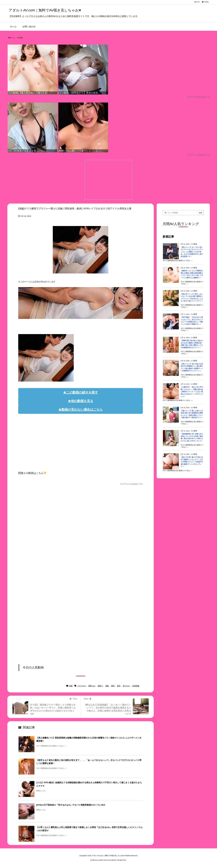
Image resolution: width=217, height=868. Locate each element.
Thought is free (121, 860)
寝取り (100, 686)
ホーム (12, 38)
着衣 (119, 686)
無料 (113, 686)
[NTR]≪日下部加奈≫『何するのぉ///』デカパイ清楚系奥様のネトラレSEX (71, 805)
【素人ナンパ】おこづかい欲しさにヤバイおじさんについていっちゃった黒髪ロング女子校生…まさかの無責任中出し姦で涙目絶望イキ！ (192, 252)
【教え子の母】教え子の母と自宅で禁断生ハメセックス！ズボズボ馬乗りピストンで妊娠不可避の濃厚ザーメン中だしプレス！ (192, 462)
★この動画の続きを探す (81, 392)
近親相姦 (136, 686)
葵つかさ (126, 686)
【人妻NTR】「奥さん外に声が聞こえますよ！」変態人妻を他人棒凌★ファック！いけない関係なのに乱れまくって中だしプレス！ (192, 392)
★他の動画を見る (81, 401)
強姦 (21, 38)
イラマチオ (82, 686)
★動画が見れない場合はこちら (81, 409)
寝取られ (92, 686)
